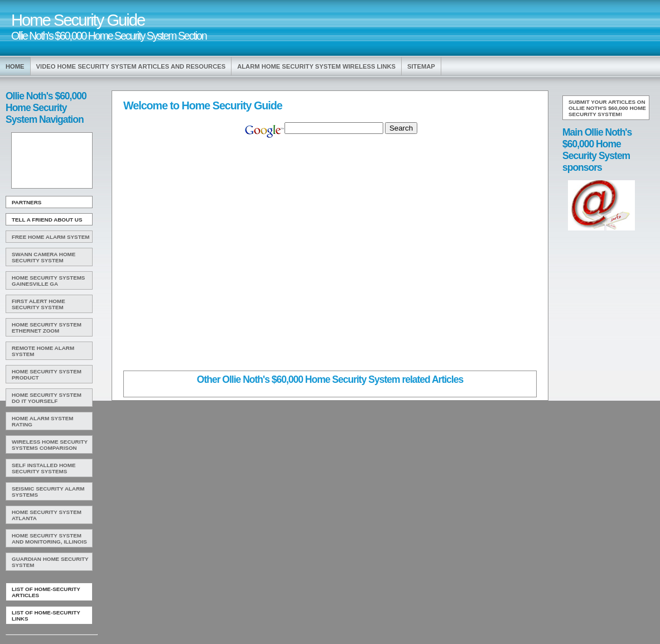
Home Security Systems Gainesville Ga (48, 281)
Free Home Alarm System (50, 237)
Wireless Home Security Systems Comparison (50, 445)
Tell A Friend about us (47, 220)
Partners (27, 202)
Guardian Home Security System (50, 562)
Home (15, 66)
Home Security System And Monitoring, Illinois (49, 539)
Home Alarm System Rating (42, 421)
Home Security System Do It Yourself (47, 398)
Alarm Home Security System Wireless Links (316, 66)
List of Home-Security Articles (46, 592)
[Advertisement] (51, 161)
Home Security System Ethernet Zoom (47, 328)
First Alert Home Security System (38, 304)
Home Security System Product (47, 374)
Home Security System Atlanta (47, 515)
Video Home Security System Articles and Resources (131, 66)
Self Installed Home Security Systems (44, 468)
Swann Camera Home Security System (44, 257)
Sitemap (421, 66)
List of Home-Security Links (46, 616)
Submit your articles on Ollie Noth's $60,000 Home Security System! (607, 108)
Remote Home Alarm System (43, 351)
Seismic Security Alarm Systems (48, 492)
